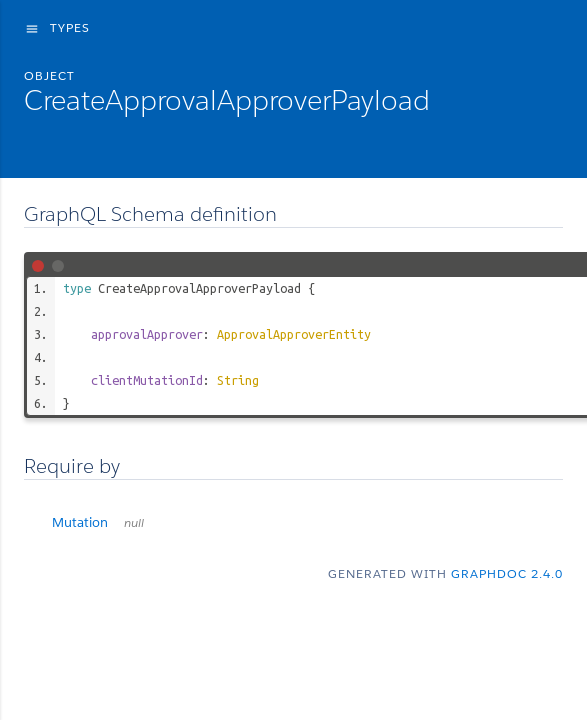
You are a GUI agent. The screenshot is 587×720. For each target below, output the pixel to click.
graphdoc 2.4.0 (507, 573)
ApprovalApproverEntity (294, 334)
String (238, 380)
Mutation (98, 522)
